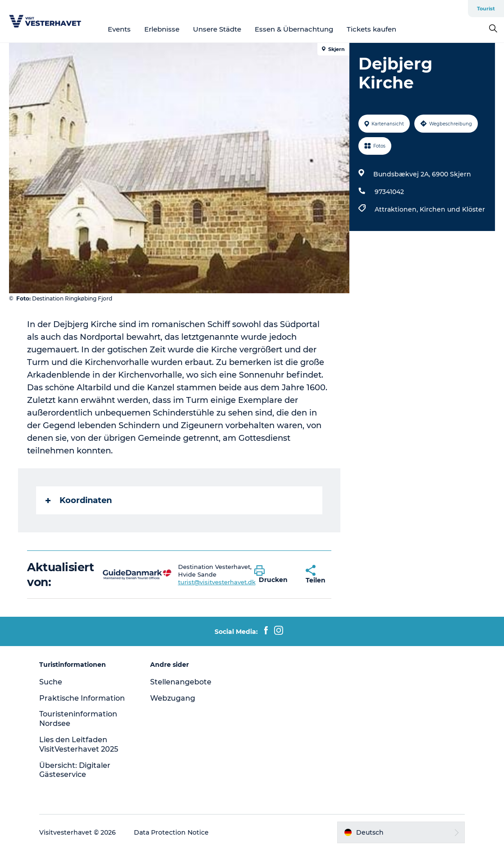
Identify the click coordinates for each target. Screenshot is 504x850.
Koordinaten (79, 500)
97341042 (389, 192)
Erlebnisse (162, 29)
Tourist (486, 9)
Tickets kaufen (371, 29)
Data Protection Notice (171, 832)
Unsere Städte (217, 29)
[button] (273, 575)
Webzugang (173, 698)
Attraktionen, (397, 209)
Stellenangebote (181, 682)
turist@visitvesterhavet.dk (217, 582)
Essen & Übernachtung (294, 29)
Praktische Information (82, 698)
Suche (51, 682)
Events (119, 29)
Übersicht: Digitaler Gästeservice (75, 770)
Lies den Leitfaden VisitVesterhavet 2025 (79, 744)
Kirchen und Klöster (452, 209)
